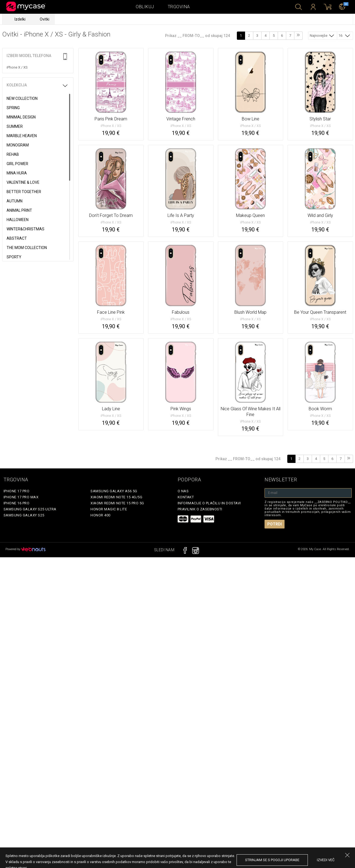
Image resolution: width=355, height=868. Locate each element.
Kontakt (186, 497)
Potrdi (275, 524)
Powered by (25, 549)
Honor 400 (100, 515)
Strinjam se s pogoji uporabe (272, 860)
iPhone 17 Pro (17, 491)
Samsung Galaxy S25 (24, 515)
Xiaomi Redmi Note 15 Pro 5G (117, 503)
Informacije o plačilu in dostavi (209, 503)
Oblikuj (145, 7)
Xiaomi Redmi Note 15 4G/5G (116, 497)
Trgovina (179, 7)
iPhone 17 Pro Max (21, 497)
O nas (183, 491)
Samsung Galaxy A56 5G (114, 491)
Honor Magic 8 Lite (109, 509)
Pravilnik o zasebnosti (200, 509)
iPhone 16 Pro (17, 503)
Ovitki (45, 19)
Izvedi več (326, 860)
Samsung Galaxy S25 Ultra (30, 509)
